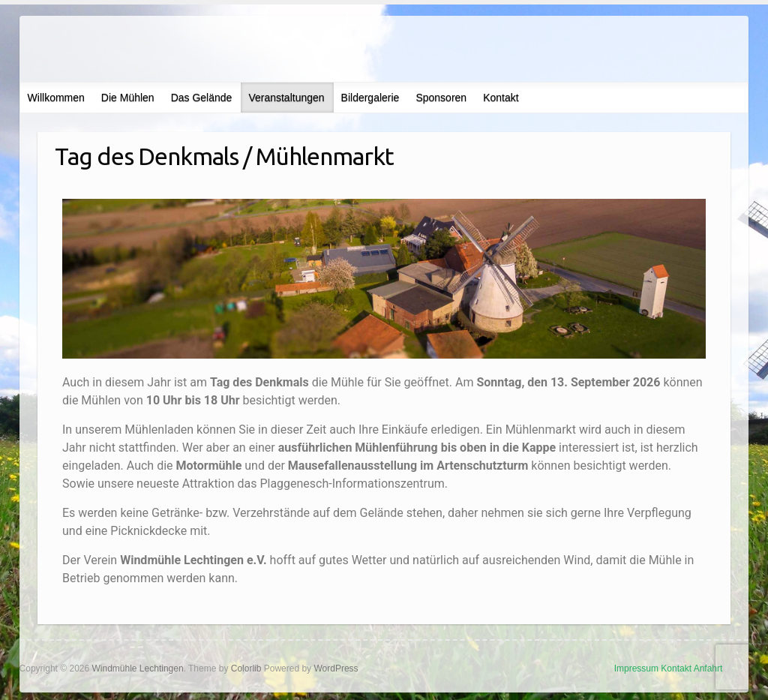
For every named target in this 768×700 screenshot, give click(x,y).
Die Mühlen (128, 98)
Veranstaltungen (286, 98)
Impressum (636, 668)
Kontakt (501, 98)
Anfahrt (708, 668)
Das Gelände (202, 98)
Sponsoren (441, 98)
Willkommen (56, 98)
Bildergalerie (370, 98)
